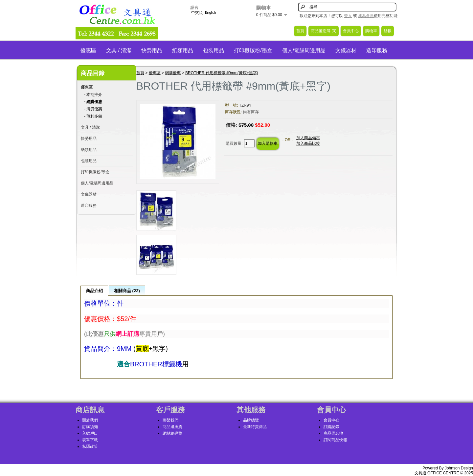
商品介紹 (94, 291)
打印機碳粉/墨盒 (253, 50)
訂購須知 (90, 427)
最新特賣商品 (255, 427)
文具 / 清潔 (119, 50)
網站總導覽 (172, 433)
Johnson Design (459, 468)
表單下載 (90, 440)
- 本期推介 (93, 95)
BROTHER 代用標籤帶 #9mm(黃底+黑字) (222, 73)
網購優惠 (173, 73)
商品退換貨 (172, 427)
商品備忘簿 (333, 433)
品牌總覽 (251, 420)
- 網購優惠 (93, 102)
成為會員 (366, 16)
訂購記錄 (331, 427)
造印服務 (377, 50)
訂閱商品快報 (335, 440)
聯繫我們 (170, 420)
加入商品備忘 (308, 138)
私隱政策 (90, 446)
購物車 (371, 31)
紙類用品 (183, 50)
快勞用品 (152, 50)
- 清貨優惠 (93, 109)
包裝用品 (214, 50)
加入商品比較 (308, 143)
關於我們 (90, 420)
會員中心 (351, 31)
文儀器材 (346, 50)
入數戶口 (90, 433)
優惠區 (88, 50)
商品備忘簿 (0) (324, 31)
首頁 (300, 31)
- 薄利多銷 (93, 116)
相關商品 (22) (127, 291)
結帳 (388, 31)
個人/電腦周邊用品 (304, 50)
